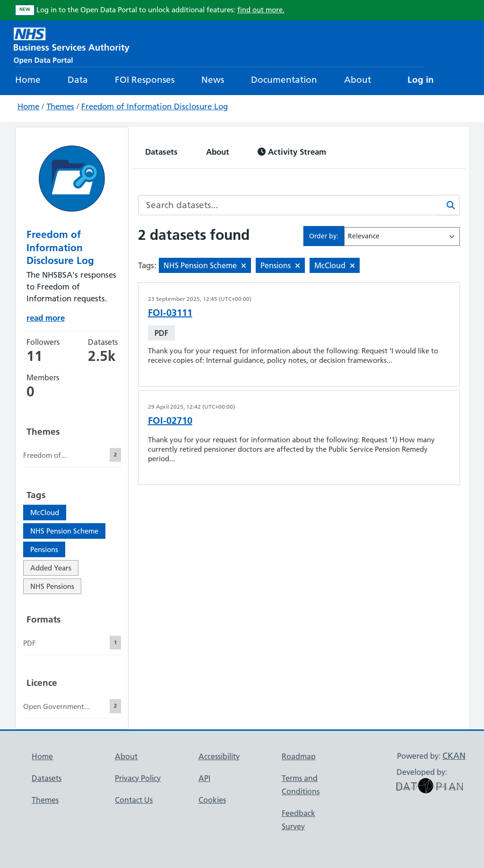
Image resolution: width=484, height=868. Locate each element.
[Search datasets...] (288, 205)
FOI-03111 (170, 313)
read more (46, 318)
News (213, 80)
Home (28, 80)
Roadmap (299, 756)
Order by (323, 236)
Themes (60, 106)
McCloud (45, 513)
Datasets (161, 152)
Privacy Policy (138, 778)
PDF (161, 333)
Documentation (284, 80)
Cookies (212, 800)
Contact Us (134, 800)
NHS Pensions (52, 586)
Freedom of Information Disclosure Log (155, 106)
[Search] (449, 205)
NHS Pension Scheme (64, 531)
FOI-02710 (170, 421)
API (204, 778)
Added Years (51, 568)
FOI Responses (145, 80)
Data (78, 80)
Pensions (44, 549)
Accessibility (219, 756)
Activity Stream (292, 152)
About (358, 80)
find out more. (261, 10)
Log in (421, 80)
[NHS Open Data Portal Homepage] (72, 45)
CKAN (454, 756)
